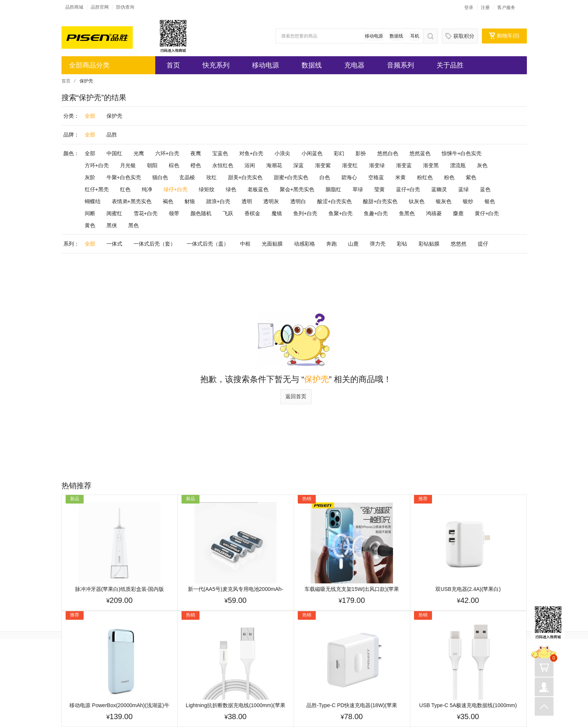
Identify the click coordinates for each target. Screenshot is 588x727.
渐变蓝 (404, 165)
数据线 (396, 36)
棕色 (174, 165)
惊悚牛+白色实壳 (462, 153)
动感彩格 (304, 244)
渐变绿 (377, 165)
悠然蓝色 (420, 153)
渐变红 (350, 165)
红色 (125, 189)
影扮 (361, 153)
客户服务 (506, 7)
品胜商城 (74, 7)
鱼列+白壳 (305, 213)
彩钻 (402, 244)
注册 (485, 7)
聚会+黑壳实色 (297, 189)
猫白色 (160, 177)
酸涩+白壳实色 (334, 201)
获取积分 (460, 36)
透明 (247, 201)
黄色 (90, 225)
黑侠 (112, 225)
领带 (174, 213)
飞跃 (228, 213)
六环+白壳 (167, 153)
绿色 (231, 189)
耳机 (415, 36)
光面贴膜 (272, 244)
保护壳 (114, 116)
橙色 (196, 165)
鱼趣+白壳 (376, 213)
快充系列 (216, 65)
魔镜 (277, 213)
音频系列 (400, 65)
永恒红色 (223, 165)
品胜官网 (100, 7)
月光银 (128, 165)
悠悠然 (459, 244)
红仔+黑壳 (97, 189)
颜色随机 (201, 213)
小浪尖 (282, 153)
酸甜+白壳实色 (380, 201)
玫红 (211, 177)
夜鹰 (196, 153)
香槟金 (252, 213)
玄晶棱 (187, 177)
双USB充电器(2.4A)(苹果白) (468, 589)
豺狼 (190, 201)
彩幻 (339, 153)
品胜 (112, 135)
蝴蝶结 (93, 201)
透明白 (298, 201)
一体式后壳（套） (154, 244)
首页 (173, 65)
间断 (90, 213)
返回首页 (296, 396)
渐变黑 (431, 165)
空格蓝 (376, 177)
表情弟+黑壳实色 (132, 201)
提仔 (483, 244)
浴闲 (250, 165)
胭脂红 (333, 189)
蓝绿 (463, 189)
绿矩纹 (207, 189)
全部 (90, 116)
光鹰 (139, 153)
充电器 (354, 65)
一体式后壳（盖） (208, 244)
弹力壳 (378, 244)
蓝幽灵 (439, 189)
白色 (325, 177)
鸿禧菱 (434, 213)
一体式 (114, 244)
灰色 (482, 165)
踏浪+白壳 (218, 201)
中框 (245, 244)
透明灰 (271, 201)
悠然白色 (388, 153)
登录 (469, 7)
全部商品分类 (89, 65)
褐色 (168, 201)
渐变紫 (323, 165)
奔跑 (331, 244)
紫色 (471, 177)
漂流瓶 (458, 165)
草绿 (358, 189)
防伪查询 (125, 7)
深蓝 (298, 165)
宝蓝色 (220, 153)
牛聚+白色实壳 (124, 177)
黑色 (133, 225)
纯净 (147, 189)
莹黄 (379, 189)
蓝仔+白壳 (408, 189)
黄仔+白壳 (487, 213)
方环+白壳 (97, 165)
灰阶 (90, 177)
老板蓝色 (258, 189)
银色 (490, 201)
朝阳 (152, 165)
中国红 (114, 153)
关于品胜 (450, 65)
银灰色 (444, 201)
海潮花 (274, 165)
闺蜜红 (114, 213)
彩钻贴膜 (429, 244)
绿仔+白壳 (175, 189)
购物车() (504, 36)
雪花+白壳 (145, 213)
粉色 (449, 177)
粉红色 (425, 177)
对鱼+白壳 (251, 153)
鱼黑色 (407, 213)
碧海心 (349, 177)
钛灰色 (417, 201)
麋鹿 (458, 213)
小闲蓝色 (312, 153)
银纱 (468, 201)
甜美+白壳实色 (245, 177)
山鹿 (353, 244)
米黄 (400, 177)
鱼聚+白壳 (340, 213)
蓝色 (485, 189)
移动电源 (374, 36)
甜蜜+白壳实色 (291, 177)
